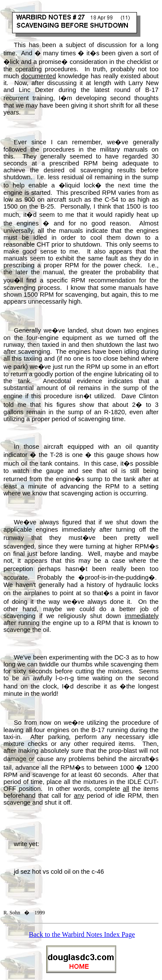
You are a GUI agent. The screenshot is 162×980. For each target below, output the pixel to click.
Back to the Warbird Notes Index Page (82, 934)
